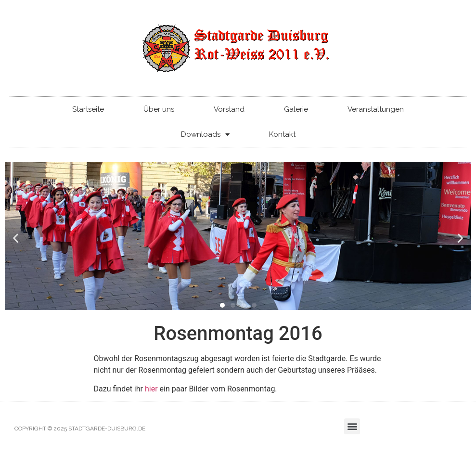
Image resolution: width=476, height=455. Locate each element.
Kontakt (282, 134)
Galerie (296, 109)
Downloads (205, 135)
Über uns (159, 109)
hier (151, 389)
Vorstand (229, 109)
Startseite (88, 109)
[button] (16, 238)
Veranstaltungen (376, 109)
